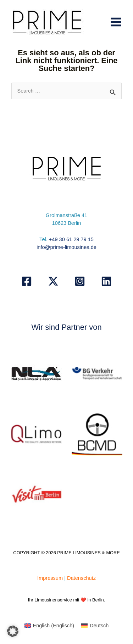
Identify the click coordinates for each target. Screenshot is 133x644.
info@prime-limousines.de (66, 247)
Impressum (50, 578)
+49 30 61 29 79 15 (71, 239)
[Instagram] (80, 281)
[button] (13, 631)
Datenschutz (81, 578)
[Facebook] (27, 281)
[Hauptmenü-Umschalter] (116, 22)
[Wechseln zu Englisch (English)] (49, 626)
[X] (53, 281)
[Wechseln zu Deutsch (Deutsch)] (95, 626)
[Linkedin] (106, 281)
